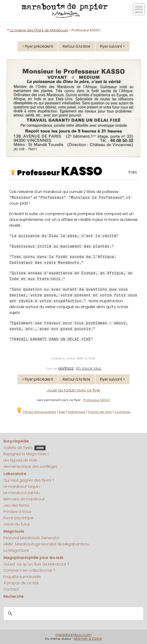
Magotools (14, 531)
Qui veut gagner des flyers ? (29, 480)
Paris (133, 172)
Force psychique (18, 518)
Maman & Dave (88, 639)
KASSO (82, 171)
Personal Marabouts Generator (32, 538)
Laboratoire (15, 474)
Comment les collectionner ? (29, 570)
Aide (62, 412)
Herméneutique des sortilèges (30, 466)
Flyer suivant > (112, 46)
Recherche (14, 596)
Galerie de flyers (25, 448)
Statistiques (77, 412)
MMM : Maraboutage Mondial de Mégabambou (46, 544)
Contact (11, 589)
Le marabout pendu (22, 493)
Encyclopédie (16, 441)
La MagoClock (16, 550)
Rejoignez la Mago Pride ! (26, 454)
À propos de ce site (21, 583)
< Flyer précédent (38, 46)
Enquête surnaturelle (22, 577)
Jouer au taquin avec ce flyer (73, 390)
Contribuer (123, 412)
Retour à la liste (77, 46)
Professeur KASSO (97, 400)
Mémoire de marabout (24, 499)
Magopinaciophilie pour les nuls (33, 558)
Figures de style (100, 412)
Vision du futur (17, 524)
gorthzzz (66, 368)
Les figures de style (20, 460)
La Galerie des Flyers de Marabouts (39, 30)
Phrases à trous (17, 512)
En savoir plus (89, 368)
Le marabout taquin (22, 486)
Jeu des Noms (16, 505)
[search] (73, 614)
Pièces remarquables (36, 412)
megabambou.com (74, 635)
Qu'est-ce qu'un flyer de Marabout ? (36, 564)
